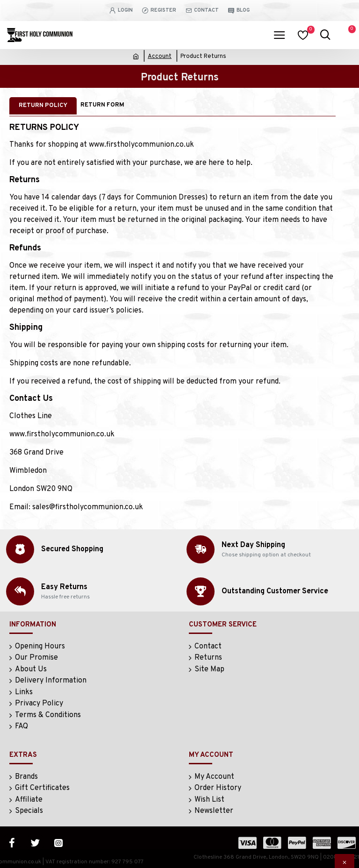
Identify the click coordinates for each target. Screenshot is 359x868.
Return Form (102, 105)
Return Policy (43, 106)
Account (160, 57)
